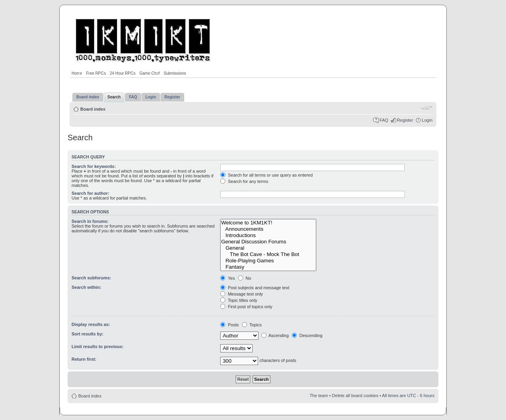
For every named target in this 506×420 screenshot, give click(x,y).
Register (405, 120)
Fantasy (268, 267)
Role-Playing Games (268, 261)
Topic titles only (239, 300)
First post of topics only (246, 307)
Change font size (427, 107)
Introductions (268, 235)
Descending (307, 335)
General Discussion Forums (268, 242)
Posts (229, 325)
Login (427, 120)
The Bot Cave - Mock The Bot (268, 254)
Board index (93, 109)
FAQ (384, 120)
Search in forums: (90, 221)
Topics (252, 325)
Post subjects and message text (255, 288)
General (268, 248)
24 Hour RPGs (123, 73)
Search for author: (90, 193)
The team (319, 396)
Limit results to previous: (97, 347)
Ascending (275, 335)
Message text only (242, 294)
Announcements (268, 229)
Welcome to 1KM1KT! (268, 223)
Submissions (175, 73)
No (245, 278)
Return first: (84, 359)
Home (77, 73)
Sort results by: (88, 334)
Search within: (86, 287)
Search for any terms (244, 181)
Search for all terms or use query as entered (266, 175)
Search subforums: (91, 278)
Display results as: (91, 324)
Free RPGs (96, 73)
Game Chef (150, 73)
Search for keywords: (94, 166)
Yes (228, 278)
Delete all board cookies (355, 396)
